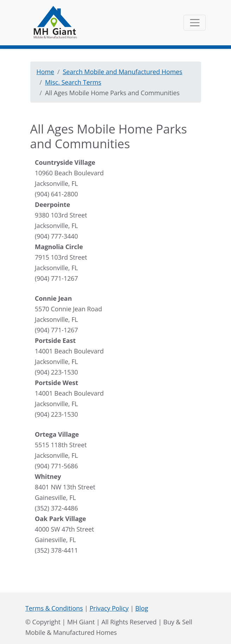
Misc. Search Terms (73, 82)
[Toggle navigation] (195, 23)
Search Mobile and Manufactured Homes (123, 72)
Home (46, 72)
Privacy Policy (109, 608)
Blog (142, 608)
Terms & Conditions (54, 608)
